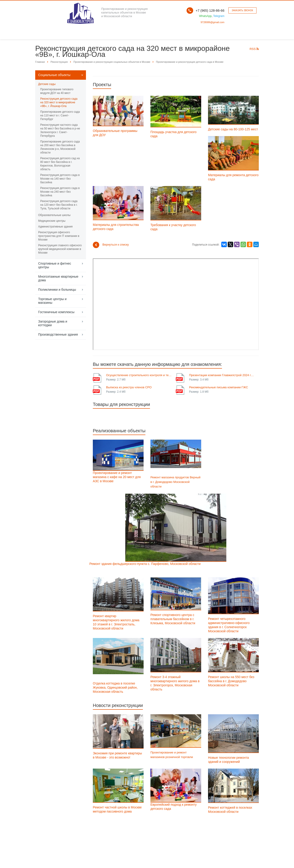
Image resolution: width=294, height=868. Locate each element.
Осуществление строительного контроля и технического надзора (139, 375)
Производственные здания (58, 334)
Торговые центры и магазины (52, 301)
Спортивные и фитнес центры (55, 265)
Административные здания (55, 227)
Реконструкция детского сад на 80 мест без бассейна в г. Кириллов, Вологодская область (60, 164)
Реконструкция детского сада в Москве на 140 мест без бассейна (60, 179)
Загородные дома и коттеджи (53, 323)
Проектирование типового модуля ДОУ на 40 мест (57, 91)
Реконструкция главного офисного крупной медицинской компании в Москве (60, 249)
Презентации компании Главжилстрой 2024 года (222, 375)
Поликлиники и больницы (57, 290)
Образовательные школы (54, 215)
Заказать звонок (242, 10)
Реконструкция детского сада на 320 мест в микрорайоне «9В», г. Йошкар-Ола (59, 102)
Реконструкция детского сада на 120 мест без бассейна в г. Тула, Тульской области (59, 205)
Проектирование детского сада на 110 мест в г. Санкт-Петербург (60, 115)
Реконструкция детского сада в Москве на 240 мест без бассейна (60, 192)
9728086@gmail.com (212, 22)
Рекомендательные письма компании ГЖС (219, 387)
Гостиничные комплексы (56, 312)
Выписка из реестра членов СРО (129, 387)
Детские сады (47, 84)
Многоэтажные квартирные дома (58, 278)
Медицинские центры (52, 221)
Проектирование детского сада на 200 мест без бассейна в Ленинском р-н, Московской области (60, 147)
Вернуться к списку (111, 245)
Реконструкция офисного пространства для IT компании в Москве (59, 236)
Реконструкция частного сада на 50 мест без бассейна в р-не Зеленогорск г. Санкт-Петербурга (60, 130)
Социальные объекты (54, 75)
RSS (254, 49)
